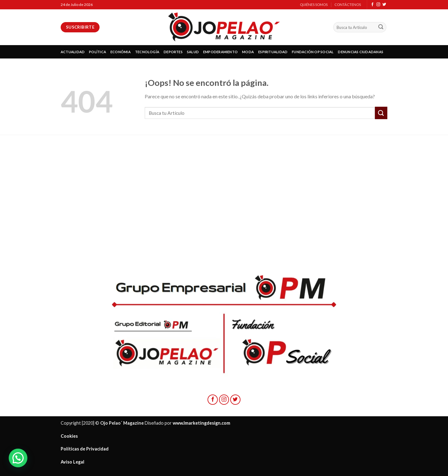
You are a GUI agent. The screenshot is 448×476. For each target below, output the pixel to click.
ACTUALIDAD (73, 52)
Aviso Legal (72, 462)
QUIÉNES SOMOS (314, 5)
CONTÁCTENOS (348, 5)
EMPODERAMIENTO (220, 52)
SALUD (193, 52)
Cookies (69, 436)
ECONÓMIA (121, 52)
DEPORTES (173, 52)
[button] (18, 458)
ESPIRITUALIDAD (273, 52)
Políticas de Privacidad (85, 449)
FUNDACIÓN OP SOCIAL (313, 52)
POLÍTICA (98, 52)
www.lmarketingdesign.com (201, 423)
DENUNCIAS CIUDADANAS (360, 52)
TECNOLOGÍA (147, 52)
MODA (248, 52)
